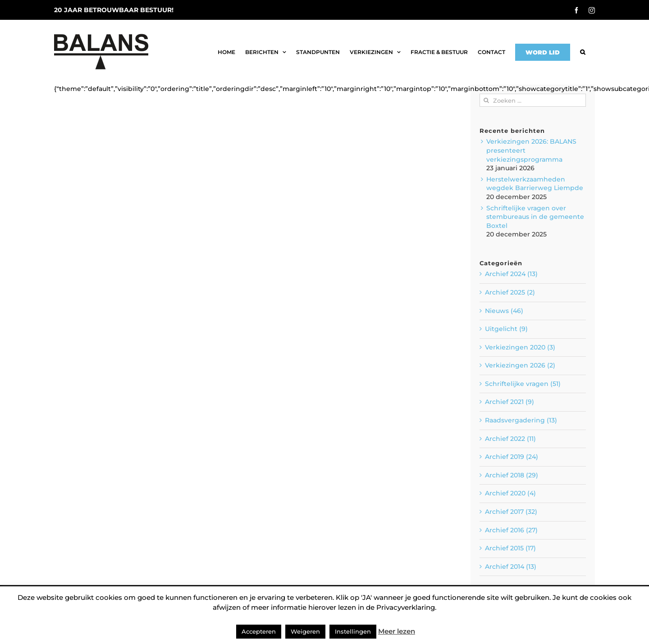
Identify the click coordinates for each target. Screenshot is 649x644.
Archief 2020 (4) (510, 493)
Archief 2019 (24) (512, 457)
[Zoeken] (486, 100)
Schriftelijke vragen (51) (523, 384)
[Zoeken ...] (533, 100)
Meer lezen (397, 631)
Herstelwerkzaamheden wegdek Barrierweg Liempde (535, 184)
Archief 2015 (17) (510, 548)
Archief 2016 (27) (511, 530)
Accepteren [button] (259, 631)
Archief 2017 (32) (511, 512)
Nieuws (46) (504, 311)
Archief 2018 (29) (512, 475)
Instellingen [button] (353, 631)
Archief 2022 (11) (510, 439)
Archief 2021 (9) (510, 402)
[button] (583, 52)
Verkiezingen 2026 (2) (520, 365)
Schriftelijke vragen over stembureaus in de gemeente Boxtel (535, 217)
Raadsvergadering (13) (521, 420)
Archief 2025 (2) (510, 292)
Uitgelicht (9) (506, 329)
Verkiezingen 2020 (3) (520, 347)
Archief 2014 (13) (511, 567)
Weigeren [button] (305, 631)
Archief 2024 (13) (511, 274)
